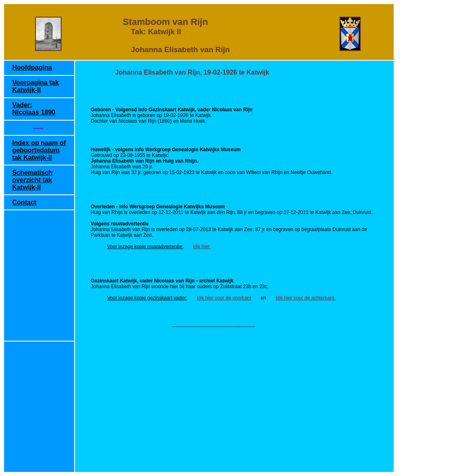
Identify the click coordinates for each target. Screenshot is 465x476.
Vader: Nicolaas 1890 (34, 109)
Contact (24, 202)
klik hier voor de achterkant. (305, 298)
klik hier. (202, 247)
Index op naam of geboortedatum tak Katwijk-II (39, 150)
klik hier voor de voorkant (224, 298)
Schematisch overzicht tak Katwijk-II (32, 180)
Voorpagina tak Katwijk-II (35, 86)
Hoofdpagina (32, 67)
